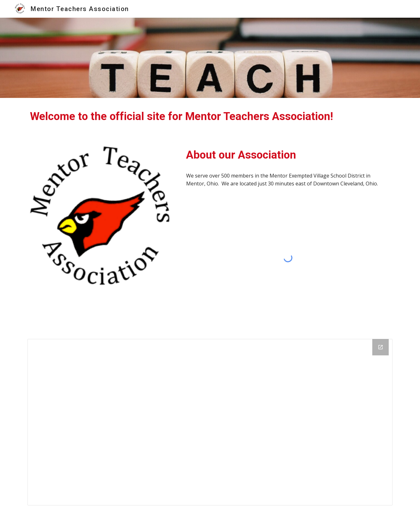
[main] (210, 116)
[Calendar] (210, 422)
